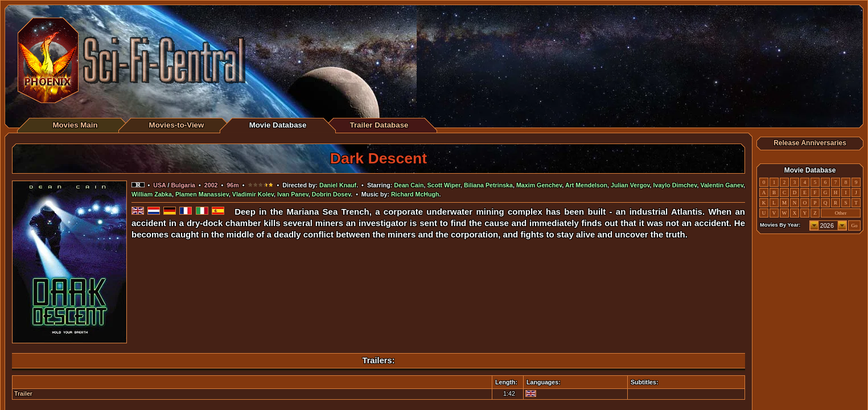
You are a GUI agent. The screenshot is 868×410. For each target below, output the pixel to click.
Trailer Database (379, 125)
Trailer (23, 393)
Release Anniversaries (810, 143)
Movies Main (75, 125)
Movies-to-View (177, 125)
